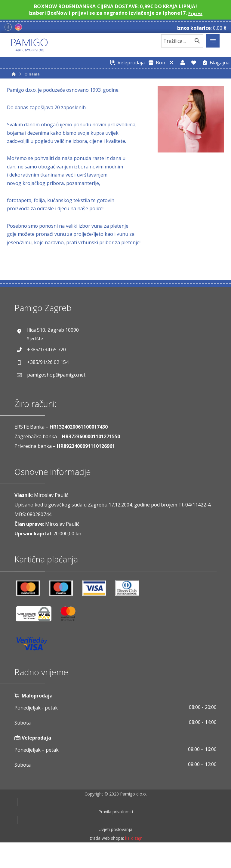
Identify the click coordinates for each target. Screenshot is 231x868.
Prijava (195, 13)
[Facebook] (8, 27)
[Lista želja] (194, 63)
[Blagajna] (215, 63)
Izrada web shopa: (106, 864)
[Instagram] (18, 27)
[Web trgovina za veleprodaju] (126, 63)
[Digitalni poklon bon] (156, 63)
